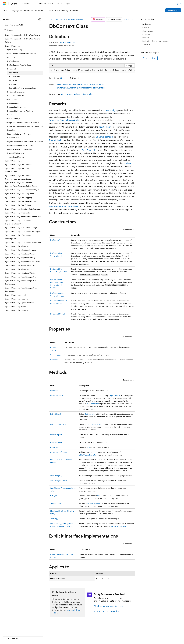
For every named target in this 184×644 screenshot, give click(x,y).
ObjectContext (115, 395)
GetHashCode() (56, 442)
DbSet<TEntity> (110, 110)
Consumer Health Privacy (74, 636)
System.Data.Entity (75, 19)
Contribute (46, 636)
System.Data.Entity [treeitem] (15, 50)
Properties (146, 34)
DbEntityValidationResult (89, 455)
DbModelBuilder (56, 140)
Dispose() (54, 391)
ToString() (54, 519)
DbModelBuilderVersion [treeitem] (17, 107)
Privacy (57, 636)
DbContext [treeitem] (14, 73)
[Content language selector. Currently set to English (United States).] (15, 630)
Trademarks (107, 636)
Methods (146, 38)
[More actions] (133, 19)
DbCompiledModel (104, 137)
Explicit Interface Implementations (156, 41)
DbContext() (55, 240)
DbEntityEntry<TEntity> (94, 424)
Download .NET (173, 10)
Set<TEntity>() (56, 503)
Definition (146, 24)
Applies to (146, 44)
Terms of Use (95, 636)
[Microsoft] (5, 3)
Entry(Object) (56, 414)
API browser (60, 19)
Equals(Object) (56, 435)
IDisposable (88, 94)
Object (63, 78)
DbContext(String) (57, 314)
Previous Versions (24, 636)
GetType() (54, 447)
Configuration (56, 355)
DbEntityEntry (90, 414)
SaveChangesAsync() (59, 480)
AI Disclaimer (8, 636)
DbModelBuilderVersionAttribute (64, 206)
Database (127, 163)
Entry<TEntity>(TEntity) (60, 424)
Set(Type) (54, 496)
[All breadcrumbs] (51, 19)
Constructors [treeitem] (15, 77)
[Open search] (172, 3)
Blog (35, 636)
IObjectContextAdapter (71, 94)
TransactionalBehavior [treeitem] (16, 157)
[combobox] (23, 25)
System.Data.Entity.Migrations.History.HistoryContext (81, 88)
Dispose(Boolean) (57, 395)
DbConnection (93, 404)
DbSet (100, 496)
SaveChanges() (56, 475)
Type (88, 447)
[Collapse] (40, 19)
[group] (92, 70)
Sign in (178, 3)
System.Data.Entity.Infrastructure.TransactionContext (81, 84)
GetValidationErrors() (58, 452)
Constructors (148, 31)
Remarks (146, 27)
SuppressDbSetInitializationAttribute (65, 120)
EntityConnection (89, 150)
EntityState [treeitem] (12, 130)
